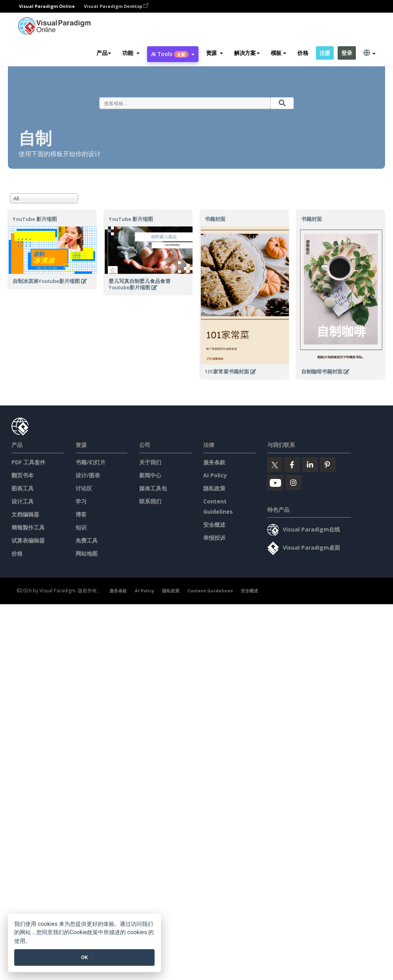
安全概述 (214, 525)
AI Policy (215, 475)
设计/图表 (88, 475)
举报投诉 (214, 538)
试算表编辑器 (28, 540)
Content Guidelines (210, 591)
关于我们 (150, 462)
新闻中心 (150, 475)
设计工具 (23, 501)
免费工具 (87, 540)
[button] (131, 53)
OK (84, 957)
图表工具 (23, 488)
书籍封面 (215, 219)
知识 (81, 527)
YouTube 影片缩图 (35, 219)
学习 (81, 501)
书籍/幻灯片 (91, 462)
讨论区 (84, 488)
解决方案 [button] (247, 53)
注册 (325, 53)
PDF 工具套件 (28, 462)
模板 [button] (279, 53)
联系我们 (150, 501)
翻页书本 (23, 475)
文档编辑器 (25, 514)
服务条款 (214, 462)
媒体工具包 (153, 488)
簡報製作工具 (28, 527)
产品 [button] (104, 53)
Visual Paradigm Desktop (116, 6)
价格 (303, 53)
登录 (347, 53)
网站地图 (87, 553)
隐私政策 (214, 488)
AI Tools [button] (173, 54)
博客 (81, 514)
